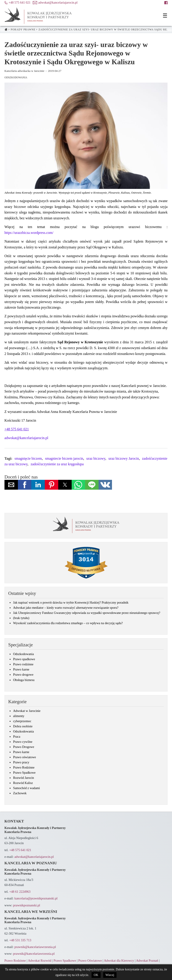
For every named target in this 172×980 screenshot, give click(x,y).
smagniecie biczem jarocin (64, 458)
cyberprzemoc (22, 721)
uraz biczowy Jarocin (124, 458)
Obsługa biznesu (24, 680)
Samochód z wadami (26, 788)
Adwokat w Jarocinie (27, 711)
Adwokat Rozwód (40, 961)
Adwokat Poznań (147, 961)
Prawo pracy (21, 762)
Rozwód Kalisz (23, 783)
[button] (165, 16)
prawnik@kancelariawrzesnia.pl (35, 947)
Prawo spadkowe (24, 659)
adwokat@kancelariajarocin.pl (26, 438)
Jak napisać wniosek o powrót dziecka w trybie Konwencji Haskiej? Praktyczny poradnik (71, 602)
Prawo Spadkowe (24, 773)
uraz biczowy (96, 458)
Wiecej (110, 975)
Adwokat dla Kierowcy (119, 961)
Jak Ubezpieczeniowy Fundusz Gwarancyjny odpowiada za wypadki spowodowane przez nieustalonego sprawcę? (87, 613)
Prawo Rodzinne (24, 767)
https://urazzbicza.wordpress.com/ (29, 233)
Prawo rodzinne (23, 664)
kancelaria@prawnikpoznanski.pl (36, 898)
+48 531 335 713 (20, 940)
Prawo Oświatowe (90, 961)
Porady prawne (23, 30)
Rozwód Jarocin (23, 778)
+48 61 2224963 (20, 892)
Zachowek (20, 793)
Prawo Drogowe (24, 747)
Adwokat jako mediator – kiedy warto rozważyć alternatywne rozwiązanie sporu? (66, 608)
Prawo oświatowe (24, 757)
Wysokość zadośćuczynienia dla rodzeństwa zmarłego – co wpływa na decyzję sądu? (68, 623)
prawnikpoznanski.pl (27, 905)
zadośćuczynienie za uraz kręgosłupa (57, 464)
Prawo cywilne (23, 742)
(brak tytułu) (21, 618)
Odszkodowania (16, 77)
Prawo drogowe (23, 675)
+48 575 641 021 (20, 850)
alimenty (19, 716)
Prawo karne (21, 669)
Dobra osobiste (23, 726)
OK (96, 975)
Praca (17, 737)
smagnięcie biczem (28, 458)
